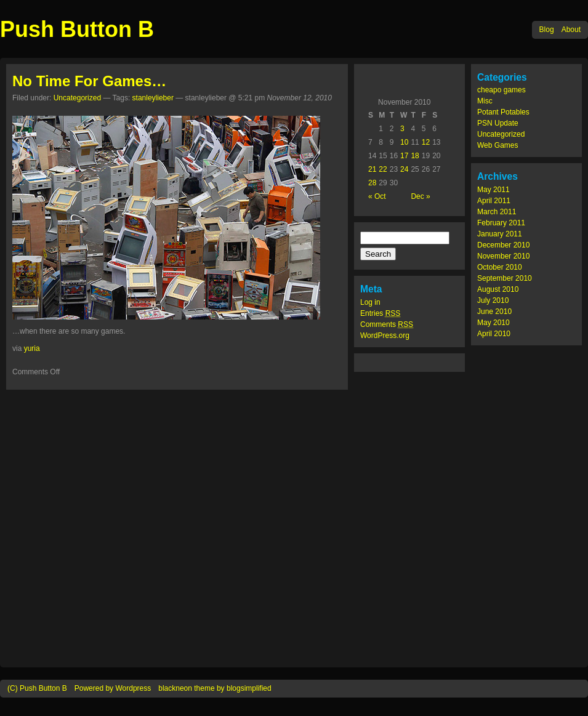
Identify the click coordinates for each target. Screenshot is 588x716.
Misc (485, 101)
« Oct (377, 196)
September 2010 (505, 278)
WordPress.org (385, 336)
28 (372, 183)
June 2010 (494, 312)
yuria (32, 348)
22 (383, 169)
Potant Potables (503, 112)
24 (404, 169)
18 (415, 156)
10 (404, 142)
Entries (380, 313)
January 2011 (500, 234)
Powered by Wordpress (113, 688)
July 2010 (493, 300)
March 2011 (497, 212)
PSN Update (498, 123)
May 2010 (493, 323)
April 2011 (494, 201)
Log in (370, 302)
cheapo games (501, 90)
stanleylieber (153, 98)
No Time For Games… (89, 81)
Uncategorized (501, 134)
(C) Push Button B (37, 688)
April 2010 (494, 334)
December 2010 (503, 245)
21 (372, 169)
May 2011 (493, 190)
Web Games (497, 145)
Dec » (420, 196)
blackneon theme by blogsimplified (215, 688)
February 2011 (501, 223)
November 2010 (503, 256)
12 (426, 142)
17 (404, 156)
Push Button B (77, 29)
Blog (547, 30)
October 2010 (500, 267)
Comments (387, 324)
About (571, 30)
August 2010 (498, 289)
